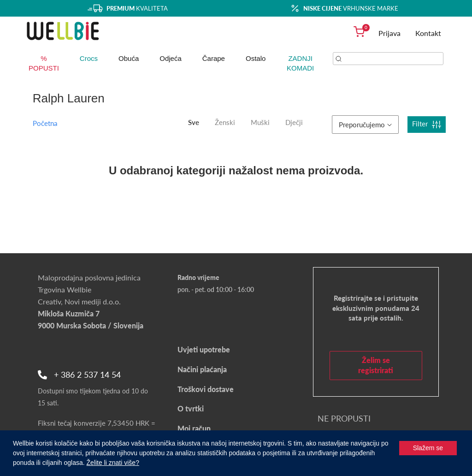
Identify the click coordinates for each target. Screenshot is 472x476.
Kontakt (428, 33)
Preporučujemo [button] (365, 125)
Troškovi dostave (206, 389)
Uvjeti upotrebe (204, 349)
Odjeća (171, 58)
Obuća (129, 58)
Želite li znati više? (113, 463)
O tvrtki (191, 408)
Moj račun (194, 428)
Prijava (389, 33)
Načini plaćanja (202, 369)
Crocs (89, 58)
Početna (45, 123)
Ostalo (256, 58)
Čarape (214, 58)
